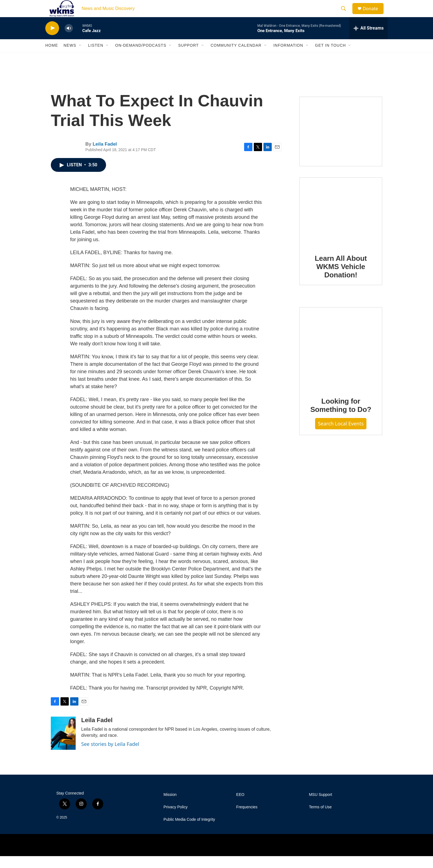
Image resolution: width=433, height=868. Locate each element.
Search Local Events (341, 436)
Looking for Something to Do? (341, 417)
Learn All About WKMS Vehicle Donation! (341, 278)
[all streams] (369, 40)
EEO (240, 807)
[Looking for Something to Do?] (341, 360)
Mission (170, 807)
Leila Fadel (105, 156)
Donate (374, 15)
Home (52, 57)
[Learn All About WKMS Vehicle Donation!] (341, 224)
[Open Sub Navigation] (80, 57)
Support (188, 57)
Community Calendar (236, 57)
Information (288, 57)
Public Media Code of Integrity (189, 831)
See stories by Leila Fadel (110, 756)
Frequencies (247, 819)
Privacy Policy (175, 819)
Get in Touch (331, 57)
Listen (96, 57)
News (70, 57)
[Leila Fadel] (63, 745)
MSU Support (321, 807)
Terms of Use (320, 819)
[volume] (69, 40)
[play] (52, 40)
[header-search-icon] (346, 15)
